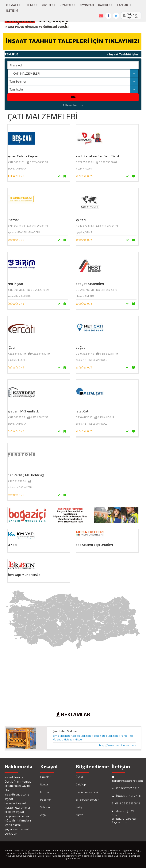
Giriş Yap (81, 784)
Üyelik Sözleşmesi (87, 792)
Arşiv (43, 815)
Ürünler (31, 5)
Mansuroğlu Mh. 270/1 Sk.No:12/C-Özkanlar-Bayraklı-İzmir (124, 817)
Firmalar (13, 5)
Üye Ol (80, 777)
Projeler (48, 5)
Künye (80, 815)
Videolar (45, 807)
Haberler (105, 5)
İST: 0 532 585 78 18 (125, 788)
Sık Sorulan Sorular (87, 800)
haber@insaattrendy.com (127, 779)
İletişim (12, 10)
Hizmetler (67, 5)
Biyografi (87, 5)
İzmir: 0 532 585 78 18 (127, 796)
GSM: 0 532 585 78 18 (126, 803)
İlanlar (122, 5)
